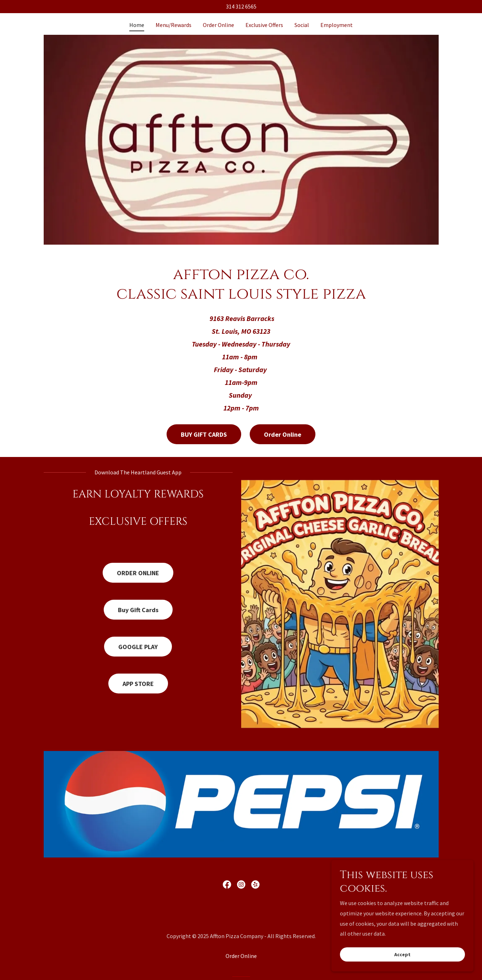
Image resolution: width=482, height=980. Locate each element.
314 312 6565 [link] (241, 6)
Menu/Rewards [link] (174, 25)
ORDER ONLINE (138, 573)
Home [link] (137, 25)
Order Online (283, 434)
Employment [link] (337, 25)
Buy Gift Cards (138, 610)
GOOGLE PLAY (138, 647)
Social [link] (302, 25)
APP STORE (138, 684)
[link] (227, 884)
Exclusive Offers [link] (264, 25)
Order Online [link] (218, 25)
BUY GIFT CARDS (204, 434)
